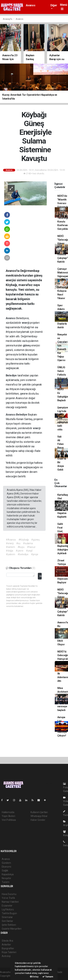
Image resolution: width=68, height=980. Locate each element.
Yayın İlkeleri (8, 816)
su (36, 327)
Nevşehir (6, 878)
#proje (35, 554)
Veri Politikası (9, 820)
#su (18, 543)
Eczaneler (7, 906)
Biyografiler (8, 948)
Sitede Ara (7, 941)
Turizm (6, 882)
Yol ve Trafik (8, 898)
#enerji (10, 543)
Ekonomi (6, 867)
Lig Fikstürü (8, 909)
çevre (24, 394)
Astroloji (6, 956)
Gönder (41, 576)
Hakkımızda (8, 812)
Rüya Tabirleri (9, 952)
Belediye (12, 375)
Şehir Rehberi (9, 925)
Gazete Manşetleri (12, 929)
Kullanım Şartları (39, 812)
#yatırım (10, 554)
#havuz (31, 547)
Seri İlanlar (7, 921)
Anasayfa (8, 19)
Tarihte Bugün (9, 913)
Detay (34, 977)
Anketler (6, 945)
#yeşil (29, 551)
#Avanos (11, 540)
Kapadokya (8, 874)
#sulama (28, 543)
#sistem (10, 547)
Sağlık (5, 871)
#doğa (10, 551)
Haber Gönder (38, 820)
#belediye (23, 554)
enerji (26, 323)
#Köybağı (24, 540)
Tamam (48, 977)
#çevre (20, 551)
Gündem (6, 863)
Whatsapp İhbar (39, 816)
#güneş (35, 540)
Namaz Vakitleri (10, 902)
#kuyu (21, 547)
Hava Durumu (9, 894)
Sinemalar (7, 917)
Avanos (31, 5)
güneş (27, 345)
